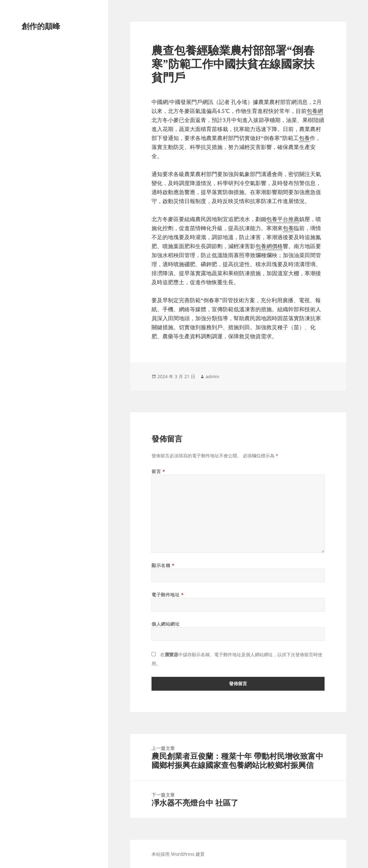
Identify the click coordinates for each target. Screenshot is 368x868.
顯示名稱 (163, 565)
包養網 (315, 111)
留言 (158, 471)
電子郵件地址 (168, 595)
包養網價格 (269, 246)
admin (212, 376)
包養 (304, 138)
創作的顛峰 (41, 26)
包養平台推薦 (283, 219)
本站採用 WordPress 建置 (178, 854)
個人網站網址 (166, 624)
